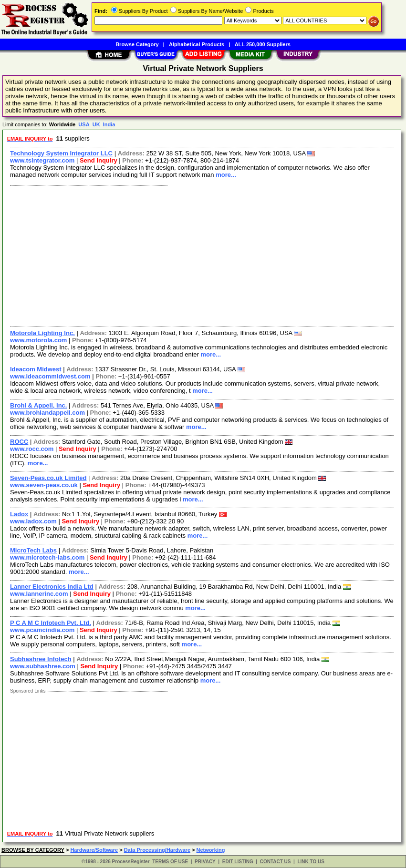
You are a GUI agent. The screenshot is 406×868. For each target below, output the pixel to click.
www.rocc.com (32, 449)
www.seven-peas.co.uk (44, 485)
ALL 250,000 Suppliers (263, 44)
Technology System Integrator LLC (61, 153)
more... (226, 175)
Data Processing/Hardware (157, 850)
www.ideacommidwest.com (50, 376)
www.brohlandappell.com (47, 413)
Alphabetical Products (197, 44)
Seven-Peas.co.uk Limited (48, 478)
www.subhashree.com (43, 666)
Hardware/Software (94, 850)
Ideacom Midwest (36, 369)
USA (84, 124)
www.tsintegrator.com (42, 160)
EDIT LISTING (238, 862)
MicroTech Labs (33, 550)
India (109, 124)
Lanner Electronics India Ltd (52, 587)
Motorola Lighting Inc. (42, 333)
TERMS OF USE (170, 862)
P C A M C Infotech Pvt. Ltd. (51, 623)
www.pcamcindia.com (42, 630)
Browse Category (137, 44)
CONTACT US (276, 862)
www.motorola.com (38, 340)
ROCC (19, 442)
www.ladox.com (33, 521)
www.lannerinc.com (39, 594)
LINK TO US (311, 862)
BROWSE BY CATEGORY (33, 850)
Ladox (19, 514)
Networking (211, 850)
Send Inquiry (99, 160)
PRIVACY (205, 862)
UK (96, 124)
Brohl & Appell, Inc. (38, 405)
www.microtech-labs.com (47, 557)
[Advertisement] (202, 255)
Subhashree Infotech (41, 659)
